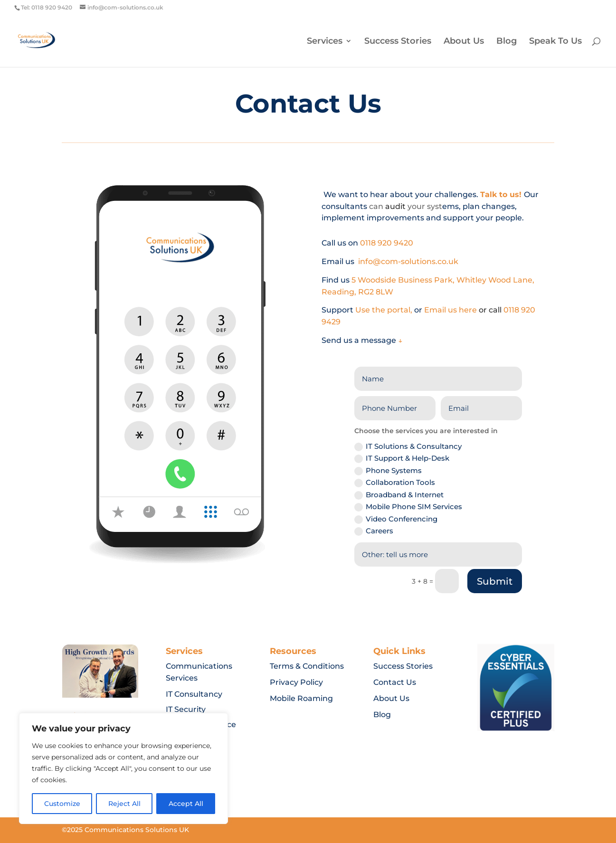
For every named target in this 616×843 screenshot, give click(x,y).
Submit (495, 581)
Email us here (451, 310)
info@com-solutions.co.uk (408, 261)
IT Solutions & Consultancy (408, 446)
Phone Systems (388, 471)
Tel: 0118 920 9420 (47, 7)
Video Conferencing (396, 519)
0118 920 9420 (388, 243)
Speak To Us (555, 42)
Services (325, 42)
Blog (507, 42)
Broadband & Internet (399, 495)
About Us (464, 42)
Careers (374, 531)
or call (491, 310)
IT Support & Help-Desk (402, 458)
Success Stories (398, 42)
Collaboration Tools (395, 483)
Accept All (186, 804)
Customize (62, 804)
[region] (123, 768)
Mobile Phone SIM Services (408, 507)
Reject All (124, 804)
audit (395, 206)
